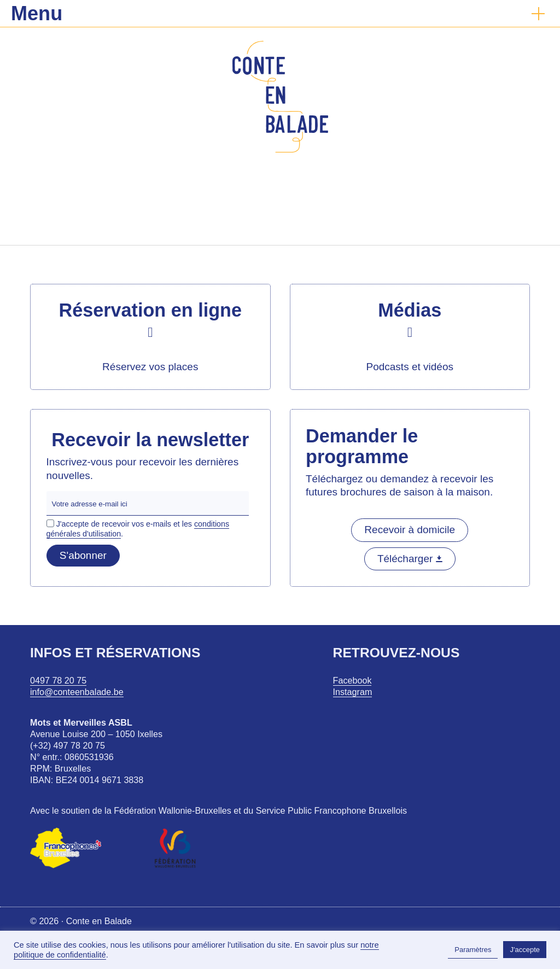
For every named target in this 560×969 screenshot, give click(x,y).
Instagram (353, 692)
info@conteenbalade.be (77, 692)
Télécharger (410, 559)
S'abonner (83, 555)
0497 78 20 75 (58, 680)
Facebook (352, 680)
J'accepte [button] (525, 950)
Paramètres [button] (473, 950)
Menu (37, 13)
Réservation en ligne (150, 310)
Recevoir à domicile (410, 530)
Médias (410, 310)
